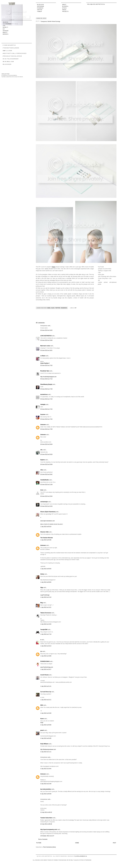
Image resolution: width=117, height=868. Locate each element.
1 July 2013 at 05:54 (46, 569)
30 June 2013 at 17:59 (46, 429)
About (64, 5)
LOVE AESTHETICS (46, 336)
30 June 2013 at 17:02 (46, 365)
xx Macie (43, 356)
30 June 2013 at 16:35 (46, 330)
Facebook (40, 8)
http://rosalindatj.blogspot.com (48, 377)
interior (6, 31)
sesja (42, 723)
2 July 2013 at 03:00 (46, 725)
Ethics (65, 8)
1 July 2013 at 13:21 (46, 607)
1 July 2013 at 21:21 (46, 686)
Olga (42, 588)
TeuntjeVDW (44, 630)
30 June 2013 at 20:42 (46, 474)
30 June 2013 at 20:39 (46, 464)
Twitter (40, 10)
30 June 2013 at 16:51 (46, 350)
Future (39, 843)
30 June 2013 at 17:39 (46, 389)
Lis (41, 651)
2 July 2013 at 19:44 (46, 769)
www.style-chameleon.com (48, 521)
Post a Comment (43, 839)
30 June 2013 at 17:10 (46, 379)
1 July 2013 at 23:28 (46, 713)
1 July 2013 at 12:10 (46, 597)
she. (42, 450)
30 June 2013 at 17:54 (46, 419)
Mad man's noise (45, 346)
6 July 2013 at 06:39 (46, 794)
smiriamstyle (44, 502)
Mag (42, 603)
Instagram (41, 6)
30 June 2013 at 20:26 (46, 454)
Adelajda (43, 404)
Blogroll (65, 6)
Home (77, 843)
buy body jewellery (46, 789)
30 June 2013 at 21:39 (46, 485)
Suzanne (43, 414)
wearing (6, 22)
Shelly (42, 574)
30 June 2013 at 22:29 (46, 506)
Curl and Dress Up (46, 692)
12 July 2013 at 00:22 (46, 812)
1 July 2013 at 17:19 (46, 634)
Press (64, 10)
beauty (5, 32)
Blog (53, 308)
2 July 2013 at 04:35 (46, 738)
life (4, 26)
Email (49, 308)
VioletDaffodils (45, 480)
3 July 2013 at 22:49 (46, 784)
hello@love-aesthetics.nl (96, 4)
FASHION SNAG (45, 661)
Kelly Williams (44, 744)
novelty (5, 27)
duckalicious (44, 394)
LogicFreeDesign (45, 595)
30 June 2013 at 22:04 (46, 496)
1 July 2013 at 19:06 (46, 656)
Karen (42, 719)
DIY (76, 308)
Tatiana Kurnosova (46, 613)
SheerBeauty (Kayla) (46, 384)
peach (42, 730)
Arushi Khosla (44, 675)
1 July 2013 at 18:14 (46, 646)
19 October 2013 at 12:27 (47, 836)
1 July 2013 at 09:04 (46, 582)
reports (6, 34)
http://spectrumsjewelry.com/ (49, 829)
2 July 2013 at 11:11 (46, 752)
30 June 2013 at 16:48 (46, 340)
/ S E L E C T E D (5, 74)
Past (114, 843)
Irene (42, 490)
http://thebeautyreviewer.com (48, 749)
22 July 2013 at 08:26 (46, 824)
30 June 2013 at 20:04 (46, 444)
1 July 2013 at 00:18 (46, 527)
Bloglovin (40, 5)
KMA (42, 705)
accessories (7, 24)
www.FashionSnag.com (47, 667)
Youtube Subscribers (46, 818)
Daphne (43, 460)
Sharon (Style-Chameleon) (48, 512)
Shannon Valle (44, 532)
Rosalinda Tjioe (45, 371)
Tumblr (39, 11)
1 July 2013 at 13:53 (46, 624)
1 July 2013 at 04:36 (46, 540)
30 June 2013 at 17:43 (46, 399)
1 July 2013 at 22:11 (46, 700)
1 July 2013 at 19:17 (46, 669)
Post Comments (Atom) (49, 847)
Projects (65, 11)
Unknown (43, 425)
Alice (42, 470)
